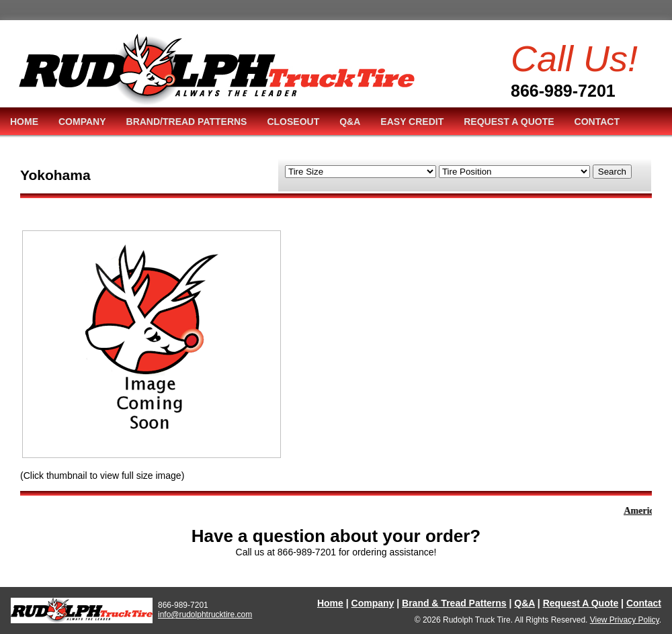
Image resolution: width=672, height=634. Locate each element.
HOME (24, 122)
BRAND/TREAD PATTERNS (187, 122)
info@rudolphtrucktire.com (205, 615)
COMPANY (82, 122)
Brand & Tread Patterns (454, 603)
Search (612, 172)
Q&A (350, 122)
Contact (644, 603)
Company (373, 603)
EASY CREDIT (412, 122)
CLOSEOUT (293, 122)
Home (330, 603)
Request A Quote (581, 603)
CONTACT (597, 122)
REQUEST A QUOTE (509, 122)
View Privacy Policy (625, 620)
